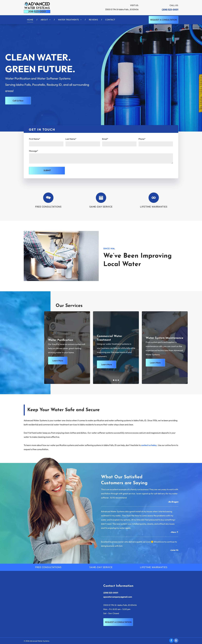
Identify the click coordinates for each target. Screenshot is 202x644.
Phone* (142, 139)
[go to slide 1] (114, 380)
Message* (34, 151)
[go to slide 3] (118, 380)
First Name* (35, 139)
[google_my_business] (176, 641)
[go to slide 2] (116, 380)
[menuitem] (30, 20)
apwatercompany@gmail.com (118, 597)
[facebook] (171, 641)
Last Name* (71, 139)
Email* (105, 139)
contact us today (149, 445)
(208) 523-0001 (170, 10)
